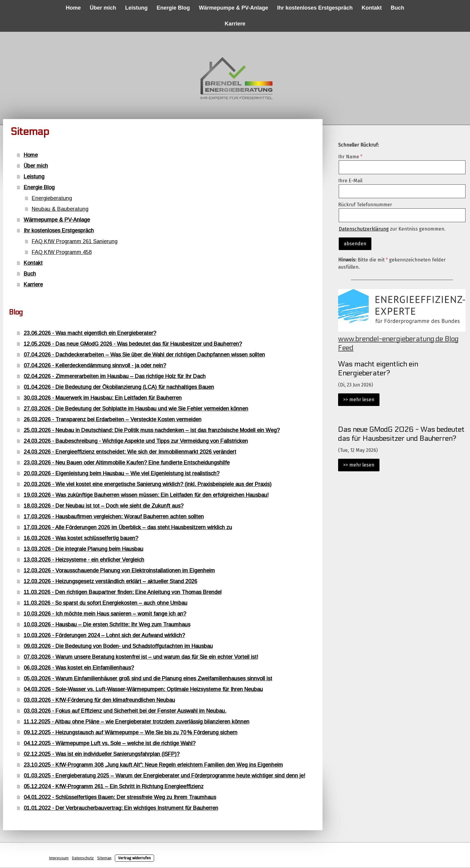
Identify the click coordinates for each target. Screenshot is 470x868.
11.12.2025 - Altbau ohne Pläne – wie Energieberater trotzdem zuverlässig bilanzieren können (137, 722)
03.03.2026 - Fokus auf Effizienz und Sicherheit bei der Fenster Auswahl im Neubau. (125, 711)
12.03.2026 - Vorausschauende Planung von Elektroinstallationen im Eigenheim (119, 571)
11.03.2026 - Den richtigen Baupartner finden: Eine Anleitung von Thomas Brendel (123, 592)
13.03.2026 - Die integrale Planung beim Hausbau (83, 549)
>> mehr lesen (359, 400)
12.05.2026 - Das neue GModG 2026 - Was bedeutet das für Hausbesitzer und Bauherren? (133, 344)
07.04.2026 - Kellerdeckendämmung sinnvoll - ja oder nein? (95, 365)
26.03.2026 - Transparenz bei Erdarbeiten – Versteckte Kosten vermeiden (113, 419)
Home (73, 8)
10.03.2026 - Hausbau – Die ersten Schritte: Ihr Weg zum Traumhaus (107, 625)
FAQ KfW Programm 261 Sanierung (75, 241)
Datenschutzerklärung (364, 229)
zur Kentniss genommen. (392, 229)
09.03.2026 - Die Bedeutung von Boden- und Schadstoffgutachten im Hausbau (118, 646)
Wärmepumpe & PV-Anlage (233, 8)
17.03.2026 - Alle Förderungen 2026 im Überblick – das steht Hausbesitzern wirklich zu (128, 527)
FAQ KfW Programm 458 (62, 252)
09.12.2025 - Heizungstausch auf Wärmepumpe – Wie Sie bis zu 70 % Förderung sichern (131, 732)
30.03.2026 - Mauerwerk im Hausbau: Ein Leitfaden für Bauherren (103, 398)
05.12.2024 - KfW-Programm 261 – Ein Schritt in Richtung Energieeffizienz (114, 786)
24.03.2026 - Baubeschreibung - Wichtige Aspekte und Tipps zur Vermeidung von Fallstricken (136, 441)
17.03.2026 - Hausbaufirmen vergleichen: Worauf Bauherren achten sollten (114, 517)
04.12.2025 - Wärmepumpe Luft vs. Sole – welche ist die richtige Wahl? (110, 743)
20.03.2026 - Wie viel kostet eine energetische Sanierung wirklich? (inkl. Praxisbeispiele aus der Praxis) (148, 484)
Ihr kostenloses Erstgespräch (315, 8)
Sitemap (104, 858)
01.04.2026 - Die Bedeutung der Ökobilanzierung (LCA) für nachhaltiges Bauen (119, 387)
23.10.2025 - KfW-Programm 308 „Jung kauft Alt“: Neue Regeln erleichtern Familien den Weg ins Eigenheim (153, 765)
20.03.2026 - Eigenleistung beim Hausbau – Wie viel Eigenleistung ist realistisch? (122, 473)
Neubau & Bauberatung (60, 209)
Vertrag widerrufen (134, 858)
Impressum (59, 858)
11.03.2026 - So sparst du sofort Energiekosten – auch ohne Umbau (106, 603)
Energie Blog (173, 8)
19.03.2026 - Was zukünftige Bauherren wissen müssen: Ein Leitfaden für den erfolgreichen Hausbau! (146, 495)
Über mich (103, 8)
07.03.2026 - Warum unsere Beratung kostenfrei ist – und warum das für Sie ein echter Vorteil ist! (141, 657)
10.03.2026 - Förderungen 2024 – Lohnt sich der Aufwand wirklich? (104, 635)
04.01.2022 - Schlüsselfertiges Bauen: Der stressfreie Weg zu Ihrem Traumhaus (120, 797)
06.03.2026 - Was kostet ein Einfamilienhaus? (79, 668)
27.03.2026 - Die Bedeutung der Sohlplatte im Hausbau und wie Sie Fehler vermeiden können (136, 409)
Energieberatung (52, 198)
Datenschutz (83, 858)
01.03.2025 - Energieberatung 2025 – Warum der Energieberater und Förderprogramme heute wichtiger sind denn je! (164, 776)
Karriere (235, 24)
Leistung (136, 8)
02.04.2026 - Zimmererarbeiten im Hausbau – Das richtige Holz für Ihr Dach (115, 376)
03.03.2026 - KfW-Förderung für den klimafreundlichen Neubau (99, 700)
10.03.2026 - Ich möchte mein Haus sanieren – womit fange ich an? (105, 614)
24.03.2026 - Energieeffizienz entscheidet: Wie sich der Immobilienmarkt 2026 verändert (130, 452)
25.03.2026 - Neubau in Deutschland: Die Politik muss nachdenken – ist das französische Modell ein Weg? (152, 430)
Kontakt (372, 8)
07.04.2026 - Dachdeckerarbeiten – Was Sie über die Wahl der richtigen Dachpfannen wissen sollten (144, 355)
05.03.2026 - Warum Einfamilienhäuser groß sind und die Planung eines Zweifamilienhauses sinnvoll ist (148, 679)
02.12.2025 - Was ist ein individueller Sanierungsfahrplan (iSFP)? (102, 754)
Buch (398, 8)
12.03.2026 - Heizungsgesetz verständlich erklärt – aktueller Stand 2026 (110, 581)
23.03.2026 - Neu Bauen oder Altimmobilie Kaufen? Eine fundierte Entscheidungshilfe (127, 463)
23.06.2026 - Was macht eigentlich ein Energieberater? (90, 333)
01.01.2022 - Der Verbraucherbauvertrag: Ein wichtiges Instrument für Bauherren (121, 808)
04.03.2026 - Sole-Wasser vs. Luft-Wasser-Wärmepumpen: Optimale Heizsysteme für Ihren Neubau (143, 689)
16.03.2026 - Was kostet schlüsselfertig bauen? (81, 538)
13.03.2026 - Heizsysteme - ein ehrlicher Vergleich (84, 560)
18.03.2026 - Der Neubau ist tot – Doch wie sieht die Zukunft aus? (104, 506)
